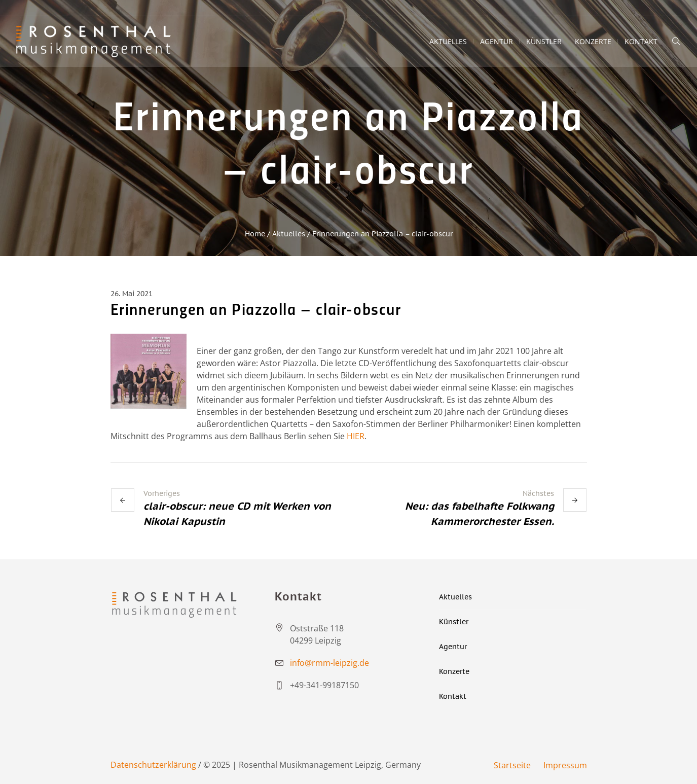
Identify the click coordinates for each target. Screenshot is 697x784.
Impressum (565, 765)
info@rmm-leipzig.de (329, 663)
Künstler (454, 622)
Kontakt (453, 696)
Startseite (512, 765)
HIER (356, 436)
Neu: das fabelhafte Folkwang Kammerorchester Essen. (480, 514)
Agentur (453, 647)
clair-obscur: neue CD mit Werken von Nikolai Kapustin (237, 514)
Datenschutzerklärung (153, 765)
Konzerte (454, 671)
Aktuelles (289, 234)
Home (255, 234)
